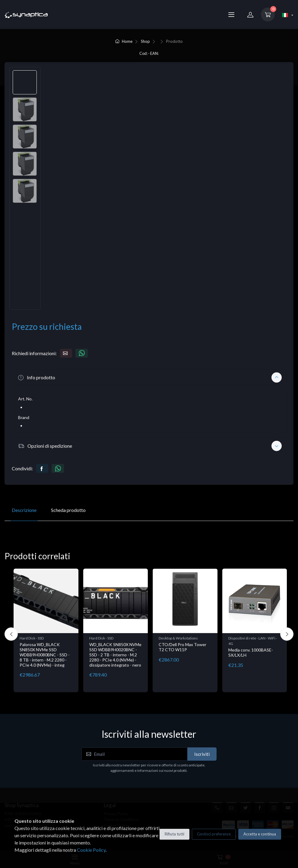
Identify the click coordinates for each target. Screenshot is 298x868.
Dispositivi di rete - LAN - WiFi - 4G (253, 641)
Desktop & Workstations (178, 638)
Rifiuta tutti (174, 834)
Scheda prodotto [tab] (68, 510)
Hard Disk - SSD (32, 638)
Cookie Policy (91, 850)
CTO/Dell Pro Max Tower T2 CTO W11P (182, 647)
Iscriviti (202, 754)
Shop (145, 41)
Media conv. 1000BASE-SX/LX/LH (251, 652)
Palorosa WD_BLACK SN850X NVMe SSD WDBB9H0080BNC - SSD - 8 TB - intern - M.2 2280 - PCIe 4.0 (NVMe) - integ (45, 655)
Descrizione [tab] (24, 510)
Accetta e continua (260, 834)
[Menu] (231, 14)
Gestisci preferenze (214, 834)
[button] (149, 377)
